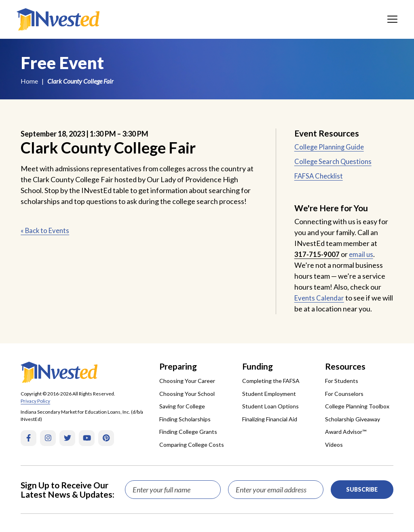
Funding (258, 366)
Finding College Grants (188, 432)
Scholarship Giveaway (353, 419)
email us (362, 254)
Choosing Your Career (187, 381)
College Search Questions (335, 161)
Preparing (178, 366)
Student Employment (269, 394)
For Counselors (344, 394)
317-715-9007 (317, 254)
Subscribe (362, 489)
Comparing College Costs (192, 445)
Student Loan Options (270, 406)
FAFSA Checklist (321, 176)
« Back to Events (46, 230)
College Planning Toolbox (357, 406)
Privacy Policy (35, 401)
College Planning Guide (331, 147)
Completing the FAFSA (271, 381)
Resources (345, 366)
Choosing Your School (187, 394)
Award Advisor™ (346, 432)
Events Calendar (320, 298)
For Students (342, 381)
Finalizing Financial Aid (270, 419)
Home (29, 81)
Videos (334, 445)
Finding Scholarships (185, 419)
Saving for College (182, 406)
